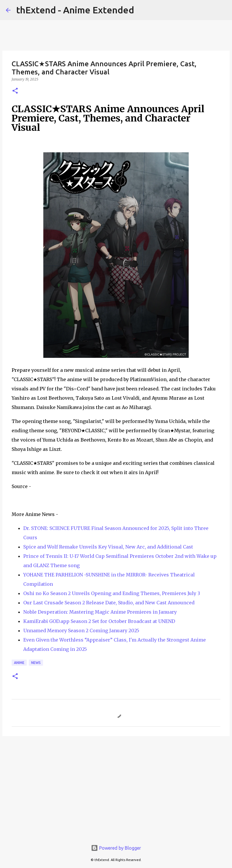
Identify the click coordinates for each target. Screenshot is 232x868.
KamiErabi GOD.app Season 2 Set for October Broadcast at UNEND (99, 621)
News (36, 663)
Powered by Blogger (116, 848)
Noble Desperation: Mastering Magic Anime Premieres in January (100, 612)
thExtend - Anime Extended (75, 10)
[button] (15, 91)
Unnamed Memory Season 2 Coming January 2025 (81, 631)
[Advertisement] (116, 785)
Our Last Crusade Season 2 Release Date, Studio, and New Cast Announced (109, 603)
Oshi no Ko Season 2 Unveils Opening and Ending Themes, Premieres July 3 (112, 593)
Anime (19, 663)
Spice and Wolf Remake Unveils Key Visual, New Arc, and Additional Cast (108, 547)
